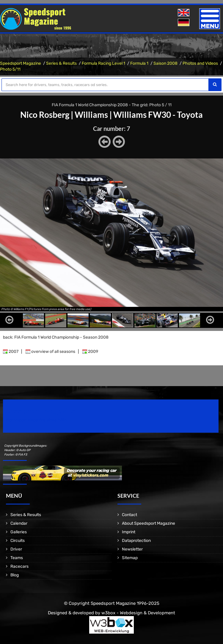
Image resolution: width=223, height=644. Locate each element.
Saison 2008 (165, 63)
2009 (90, 352)
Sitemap (130, 558)
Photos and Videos (200, 63)
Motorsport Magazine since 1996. (37, 420)
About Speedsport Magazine (149, 523)
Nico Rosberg (45, 115)
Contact (129, 515)
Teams (17, 558)
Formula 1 (139, 63)
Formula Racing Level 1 (103, 63)
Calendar (19, 523)
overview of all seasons (50, 352)
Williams (91, 115)
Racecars (19, 566)
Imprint (129, 532)
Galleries (19, 532)
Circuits (18, 541)
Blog (15, 575)
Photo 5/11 (10, 69)
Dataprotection (136, 541)
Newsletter (132, 549)
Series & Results (61, 63)
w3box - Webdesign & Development (138, 613)
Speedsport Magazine (21, 63)
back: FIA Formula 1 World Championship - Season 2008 (56, 337)
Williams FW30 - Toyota (158, 115)
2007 (11, 352)
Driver (16, 549)
